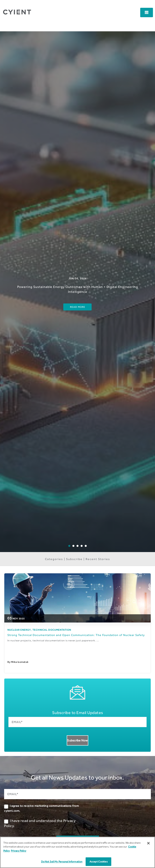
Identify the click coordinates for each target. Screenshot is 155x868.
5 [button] (89, 549)
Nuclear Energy (19, 630)
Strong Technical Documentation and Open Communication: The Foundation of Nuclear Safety (76, 635)
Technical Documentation (52, 630)
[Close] (148, 843)
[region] (77, 852)
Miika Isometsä (20, 662)
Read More (78, 307)
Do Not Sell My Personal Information (62, 862)
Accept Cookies (99, 862)
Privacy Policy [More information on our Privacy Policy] (19, 851)
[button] (147, 12)
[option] (77, 292)
